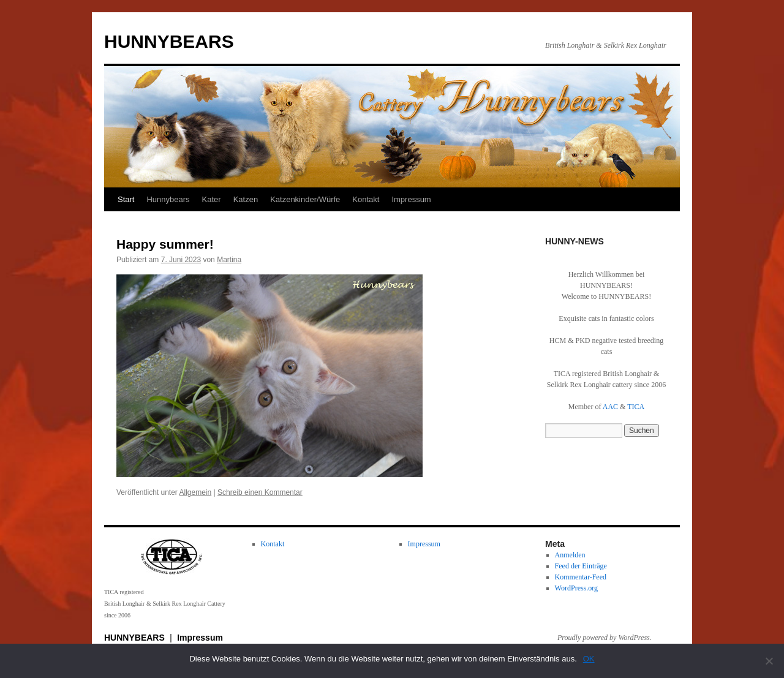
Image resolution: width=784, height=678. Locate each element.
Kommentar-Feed (581, 577)
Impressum (411, 199)
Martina (229, 260)
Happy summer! (165, 244)
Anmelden (570, 555)
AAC (610, 407)
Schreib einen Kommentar (260, 492)
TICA (636, 407)
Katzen (246, 199)
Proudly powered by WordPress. (605, 638)
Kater (212, 199)
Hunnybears (168, 199)
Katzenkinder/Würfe (305, 199)
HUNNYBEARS (169, 41)
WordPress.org (576, 588)
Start (126, 199)
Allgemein (196, 492)
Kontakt (366, 199)
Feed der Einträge (581, 566)
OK (589, 659)
